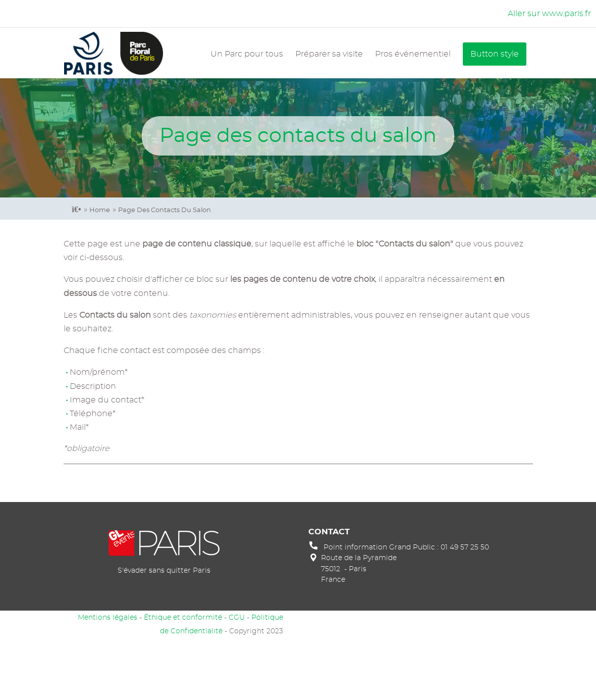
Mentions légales (107, 617)
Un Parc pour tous (247, 54)
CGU (237, 617)
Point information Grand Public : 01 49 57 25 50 (406, 547)
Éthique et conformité (183, 617)
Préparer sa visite (329, 54)
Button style (495, 54)
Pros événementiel (413, 54)
